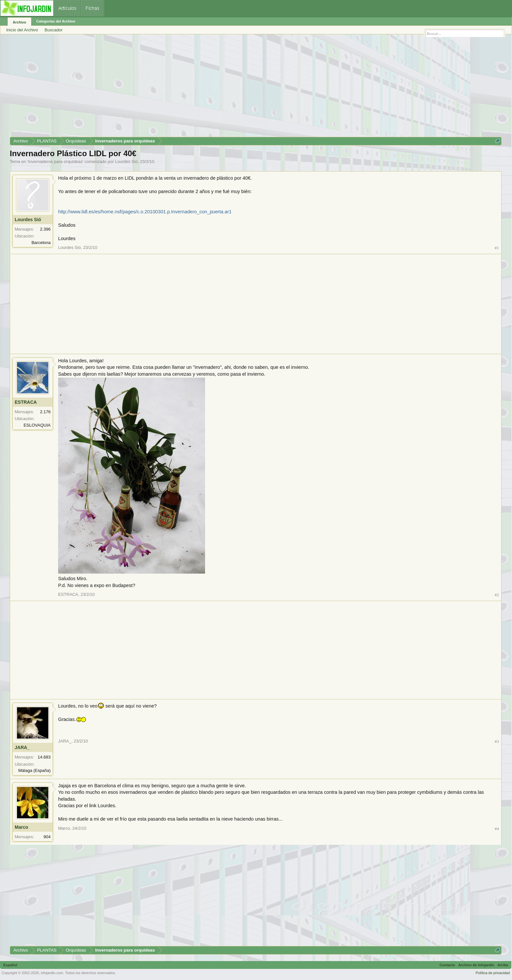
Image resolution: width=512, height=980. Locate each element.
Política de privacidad (493, 973)
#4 (497, 829)
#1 (497, 248)
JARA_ (22, 747)
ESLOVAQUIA (37, 425)
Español (10, 965)
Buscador (54, 30)
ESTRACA (26, 402)
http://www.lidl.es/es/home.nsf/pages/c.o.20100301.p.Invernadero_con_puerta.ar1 (145, 212)
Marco (21, 827)
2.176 (45, 412)
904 (47, 837)
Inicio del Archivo (22, 30)
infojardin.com (52, 973)
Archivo (19, 22)
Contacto (447, 965)
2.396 (45, 229)
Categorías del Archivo (56, 21)
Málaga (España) (34, 770)
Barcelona (41, 243)
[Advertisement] (206, 88)
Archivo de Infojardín (476, 965)
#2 (497, 595)
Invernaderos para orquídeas (55, 162)
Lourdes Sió (126, 162)
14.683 (44, 757)
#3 (497, 741)
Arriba (503, 965)
